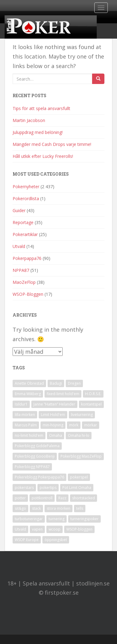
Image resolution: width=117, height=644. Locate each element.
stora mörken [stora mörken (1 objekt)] (58, 508)
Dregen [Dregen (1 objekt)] (74, 383)
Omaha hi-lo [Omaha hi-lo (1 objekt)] (79, 435)
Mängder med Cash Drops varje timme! (52, 144)
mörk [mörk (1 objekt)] (74, 425)
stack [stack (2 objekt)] (36, 508)
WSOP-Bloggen (28, 294)
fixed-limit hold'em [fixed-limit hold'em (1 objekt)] (63, 394)
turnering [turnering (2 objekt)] (57, 519)
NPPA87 (21, 270)
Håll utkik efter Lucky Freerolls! (43, 156)
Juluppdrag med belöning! (38, 132)
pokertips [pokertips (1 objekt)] (48, 488)
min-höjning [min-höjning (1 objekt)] (53, 425)
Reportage (23, 222)
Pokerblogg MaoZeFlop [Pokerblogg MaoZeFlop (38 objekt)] (81, 456)
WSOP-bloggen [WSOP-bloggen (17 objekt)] (79, 529)
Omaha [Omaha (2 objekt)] (56, 435)
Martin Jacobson (29, 120)
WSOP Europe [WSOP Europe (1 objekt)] (27, 540)
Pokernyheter (26, 187)
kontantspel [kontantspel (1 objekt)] (91, 404)
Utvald (19, 246)
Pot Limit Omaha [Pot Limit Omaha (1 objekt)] (77, 488)
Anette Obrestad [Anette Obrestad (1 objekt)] (29, 383)
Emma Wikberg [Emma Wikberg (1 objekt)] (28, 394)
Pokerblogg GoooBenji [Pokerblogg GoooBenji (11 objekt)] (35, 456)
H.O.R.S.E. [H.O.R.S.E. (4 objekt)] (93, 394)
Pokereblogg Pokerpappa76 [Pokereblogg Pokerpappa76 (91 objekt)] (39, 477)
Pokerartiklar (25, 234)
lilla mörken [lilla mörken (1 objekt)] (25, 415)
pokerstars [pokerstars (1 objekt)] (24, 488)
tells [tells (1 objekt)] (80, 508)
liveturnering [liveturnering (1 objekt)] (82, 415)
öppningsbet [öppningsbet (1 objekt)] (56, 540)
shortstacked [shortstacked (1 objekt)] (84, 498)
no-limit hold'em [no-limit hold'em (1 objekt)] (29, 435)
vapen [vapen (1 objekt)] (37, 529)
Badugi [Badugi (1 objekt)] (56, 383)
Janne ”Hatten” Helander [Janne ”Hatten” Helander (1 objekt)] (54, 404)
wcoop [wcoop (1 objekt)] (55, 529)
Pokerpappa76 (27, 258)
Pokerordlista (26, 198)
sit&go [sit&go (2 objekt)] (20, 508)
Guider (19, 210)
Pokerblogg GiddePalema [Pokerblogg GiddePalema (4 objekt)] (37, 446)
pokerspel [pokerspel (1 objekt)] (79, 477)
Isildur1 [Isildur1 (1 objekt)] (21, 404)
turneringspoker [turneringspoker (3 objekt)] (84, 519)
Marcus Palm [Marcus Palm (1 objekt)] (26, 425)
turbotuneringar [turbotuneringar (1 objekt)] (29, 519)
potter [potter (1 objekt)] (20, 498)
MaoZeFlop (24, 282)
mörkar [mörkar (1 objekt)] (91, 425)
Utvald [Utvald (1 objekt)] (20, 529)
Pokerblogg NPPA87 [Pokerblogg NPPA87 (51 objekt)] (32, 467)
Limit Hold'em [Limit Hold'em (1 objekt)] (53, 415)
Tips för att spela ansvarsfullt (41, 108)
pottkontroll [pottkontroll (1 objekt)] (42, 498)
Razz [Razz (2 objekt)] (62, 498)
